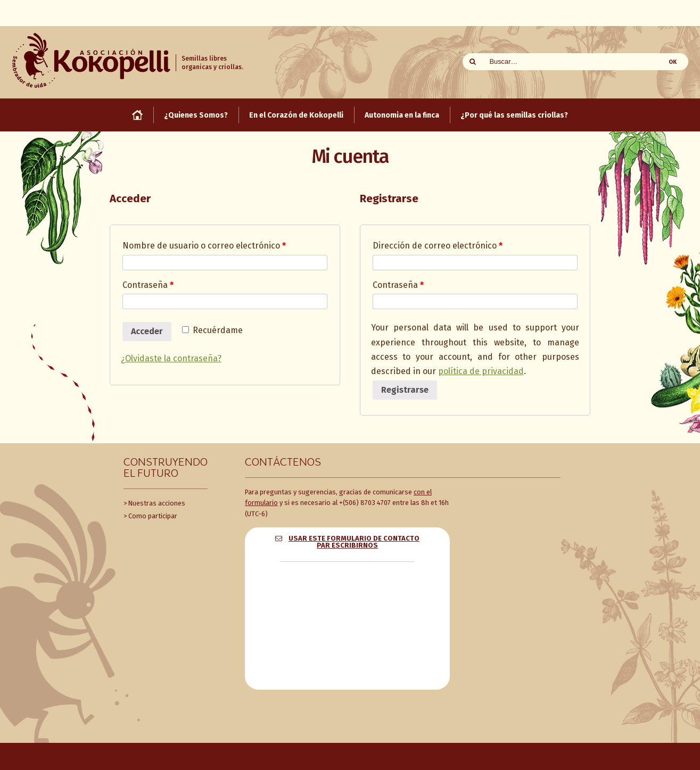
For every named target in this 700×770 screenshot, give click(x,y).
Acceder (147, 331)
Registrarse (405, 390)
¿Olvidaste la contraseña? (171, 358)
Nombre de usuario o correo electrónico (204, 246)
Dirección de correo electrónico (438, 246)
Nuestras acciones (157, 503)
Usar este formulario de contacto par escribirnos (354, 542)
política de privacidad (481, 371)
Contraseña (148, 285)
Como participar (153, 516)
